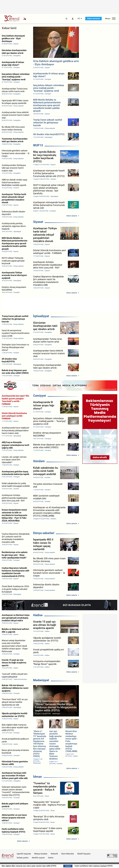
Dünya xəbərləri (44, 533)
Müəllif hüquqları (84, 854)
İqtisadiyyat (41, 316)
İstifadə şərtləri (23, 858)
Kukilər (51, 858)
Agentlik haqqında (24, 854)
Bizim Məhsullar (68, 854)
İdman (37, 777)
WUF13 (38, 145)
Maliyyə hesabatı (41, 854)
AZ (79, 19)
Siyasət (38, 222)
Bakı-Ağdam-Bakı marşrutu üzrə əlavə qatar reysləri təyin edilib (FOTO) (49, 866)
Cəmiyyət (40, 396)
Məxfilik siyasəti (38, 858)
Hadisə (38, 615)
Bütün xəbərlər (72, 216)
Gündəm (39, 461)
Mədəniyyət (41, 680)
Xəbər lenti (9, 28)
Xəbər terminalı (93, 18)
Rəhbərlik (54, 854)
